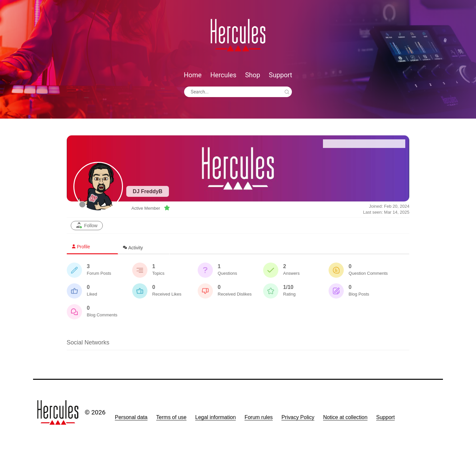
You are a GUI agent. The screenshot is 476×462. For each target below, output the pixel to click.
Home (193, 75)
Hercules (223, 75)
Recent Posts (384, 143)
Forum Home (344, 143)
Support (280, 75)
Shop (253, 75)
